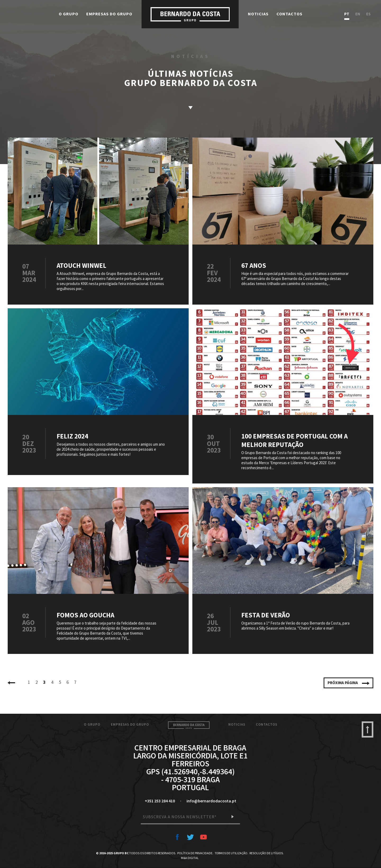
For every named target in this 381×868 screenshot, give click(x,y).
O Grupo (69, 14)
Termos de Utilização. (231, 853)
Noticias (258, 14)
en (358, 14)
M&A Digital (190, 858)
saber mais (190, 108)
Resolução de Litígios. (267, 853)
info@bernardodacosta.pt (211, 801)
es (368, 14)
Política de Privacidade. (195, 853)
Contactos (289, 14)
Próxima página (348, 683)
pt (347, 14)
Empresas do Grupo (109, 14)
